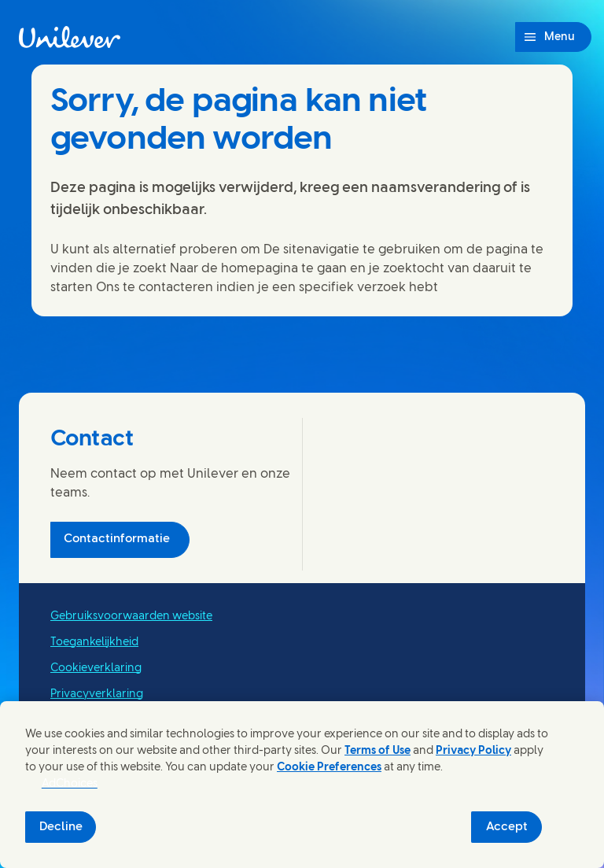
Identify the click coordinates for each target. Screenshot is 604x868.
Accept (507, 827)
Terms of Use (377, 751)
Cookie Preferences (329, 768)
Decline (61, 827)
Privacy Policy (473, 751)
